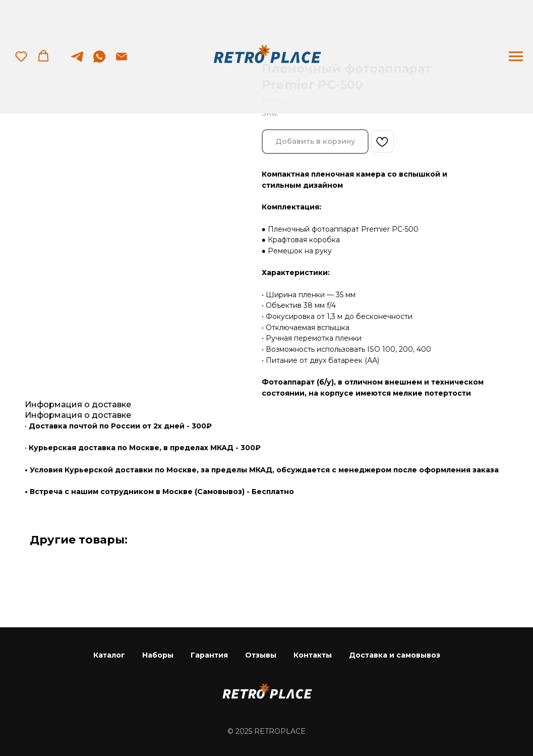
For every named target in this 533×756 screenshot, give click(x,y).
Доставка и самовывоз (395, 655)
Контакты (313, 655)
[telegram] (77, 61)
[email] (122, 61)
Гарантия (209, 655)
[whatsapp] (99, 61)
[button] (21, 56)
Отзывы (261, 655)
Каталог (109, 655)
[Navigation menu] (516, 57)
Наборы (158, 655)
